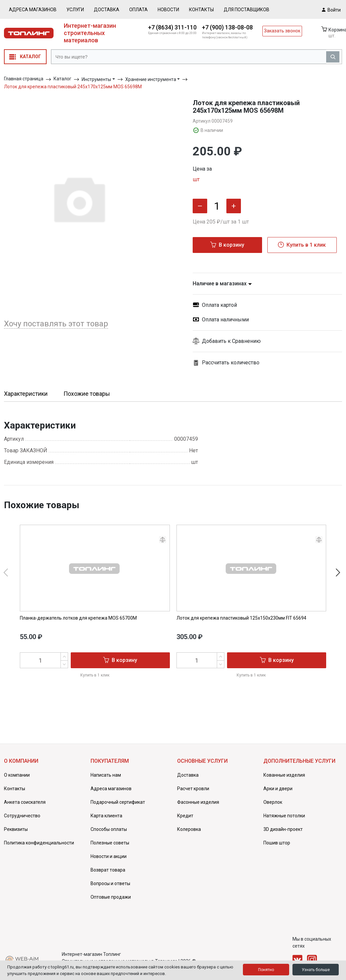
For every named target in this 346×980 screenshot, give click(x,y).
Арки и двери (278, 789)
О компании (17, 775)
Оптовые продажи (111, 897)
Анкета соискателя (25, 802)
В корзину (227, 245)
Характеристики (26, 394)
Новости (168, 10)
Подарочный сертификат (118, 802)
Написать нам (106, 775)
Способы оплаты (109, 829)
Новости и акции (109, 856)
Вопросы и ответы (110, 883)
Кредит (185, 816)
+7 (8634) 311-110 (172, 27)
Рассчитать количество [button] (226, 363)
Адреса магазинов (33, 10)
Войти (331, 10)
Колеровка (189, 829)
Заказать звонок (282, 31)
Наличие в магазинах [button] (222, 284)
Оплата (138, 10)
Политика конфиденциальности (39, 843)
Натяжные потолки (284, 816)
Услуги (75, 10)
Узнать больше (316, 970)
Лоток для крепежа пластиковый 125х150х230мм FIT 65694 (241, 618)
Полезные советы (110, 843)
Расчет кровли (193, 789)
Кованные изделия (284, 775)
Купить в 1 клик (302, 245)
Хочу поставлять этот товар (56, 324)
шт (196, 179)
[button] (268, 341)
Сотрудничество (22, 816)
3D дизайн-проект (283, 829)
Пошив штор (277, 843)
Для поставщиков (247, 10)
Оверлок (273, 802)
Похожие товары (87, 394)
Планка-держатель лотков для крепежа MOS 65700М (78, 618)
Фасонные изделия (198, 802)
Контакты (201, 10)
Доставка (107, 10)
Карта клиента (106, 816)
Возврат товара (108, 870)
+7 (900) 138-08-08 (227, 27)
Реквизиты (16, 829)
